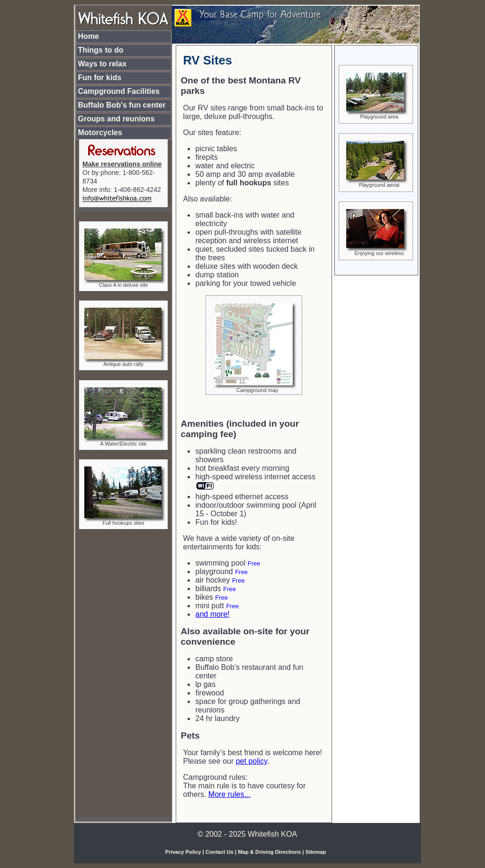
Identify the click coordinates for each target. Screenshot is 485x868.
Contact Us (220, 852)
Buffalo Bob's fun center (122, 105)
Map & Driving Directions (269, 852)
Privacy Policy (183, 852)
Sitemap (316, 852)
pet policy (251, 761)
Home (89, 36)
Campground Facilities (119, 91)
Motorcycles (100, 132)
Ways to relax (103, 64)
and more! (213, 614)
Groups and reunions (117, 119)
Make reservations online (122, 164)
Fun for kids (100, 78)
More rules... (229, 794)
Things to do (101, 50)
